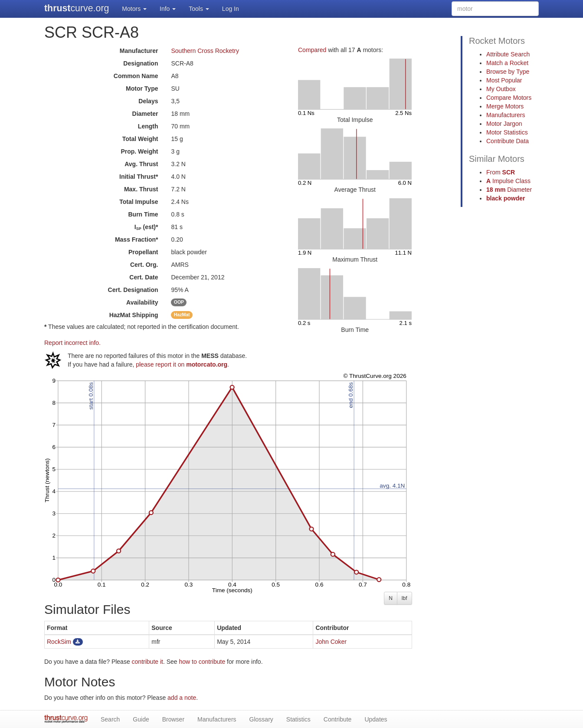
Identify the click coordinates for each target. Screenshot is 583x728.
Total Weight (140, 139)
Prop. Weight (139, 151)
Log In (231, 9)
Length (148, 126)
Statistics (298, 719)
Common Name (136, 76)
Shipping (134, 315)
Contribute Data (508, 141)
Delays (148, 101)
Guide (141, 719)
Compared (312, 50)
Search (110, 719)
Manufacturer (139, 51)
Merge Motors (505, 106)
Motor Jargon (504, 124)
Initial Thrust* (139, 177)
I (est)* (146, 227)
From (501, 172)
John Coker (331, 642)
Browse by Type (508, 72)
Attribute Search (508, 54)
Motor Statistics (507, 132)
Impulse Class (508, 181)
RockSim (59, 642)
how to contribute (202, 662)
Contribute (338, 719)
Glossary (261, 719)
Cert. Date (144, 277)
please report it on (182, 364)
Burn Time (143, 214)
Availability (142, 302)
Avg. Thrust (141, 164)
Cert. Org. (144, 265)
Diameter (145, 114)
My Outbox (501, 89)
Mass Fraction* (137, 239)
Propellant (143, 252)
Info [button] (168, 9)
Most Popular (504, 80)
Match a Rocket (507, 63)
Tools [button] (199, 9)
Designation (141, 63)
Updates (376, 719)
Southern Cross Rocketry (205, 51)
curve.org (77, 8)
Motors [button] (134, 9)
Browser (173, 719)
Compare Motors (509, 98)
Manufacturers (506, 115)
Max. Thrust (141, 189)
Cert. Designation (133, 290)
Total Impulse (139, 202)
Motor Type (142, 89)
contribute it (147, 662)
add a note (182, 698)
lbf (404, 598)
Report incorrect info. (72, 343)
